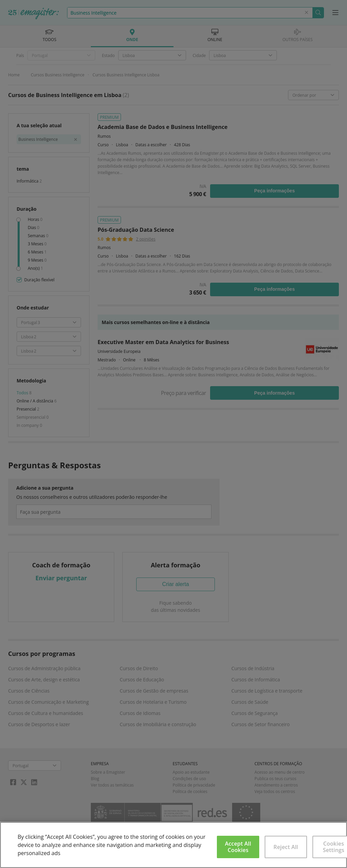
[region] (173, 845)
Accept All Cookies (238, 847)
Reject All (286, 847)
